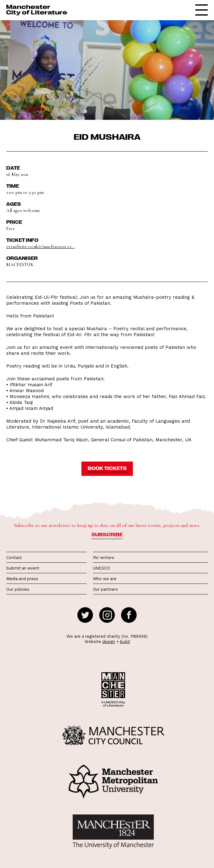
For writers (104, 558)
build (125, 642)
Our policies (18, 589)
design (109, 642)
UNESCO (102, 568)
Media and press (22, 579)
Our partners (105, 589)
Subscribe (107, 534)
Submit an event (23, 568)
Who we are (105, 579)
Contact (14, 558)
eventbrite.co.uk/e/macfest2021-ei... (40, 246)
